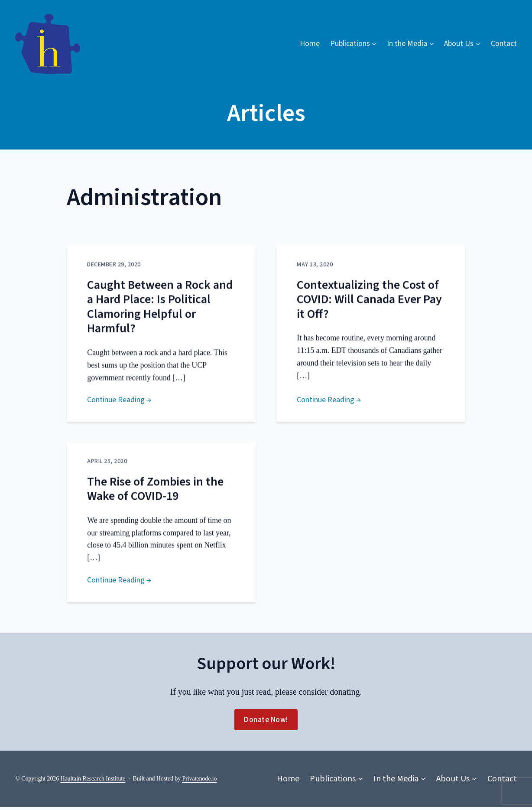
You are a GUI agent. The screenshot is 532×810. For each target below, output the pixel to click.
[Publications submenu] (353, 44)
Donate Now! (266, 723)
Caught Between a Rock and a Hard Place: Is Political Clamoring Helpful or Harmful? (160, 319)
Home (310, 44)
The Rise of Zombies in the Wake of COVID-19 (155, 503)
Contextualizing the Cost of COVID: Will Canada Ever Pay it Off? (369, 312)
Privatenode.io (200, 781)
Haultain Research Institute (93, 781)
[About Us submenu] (462, 44)
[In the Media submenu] (410, 44)
